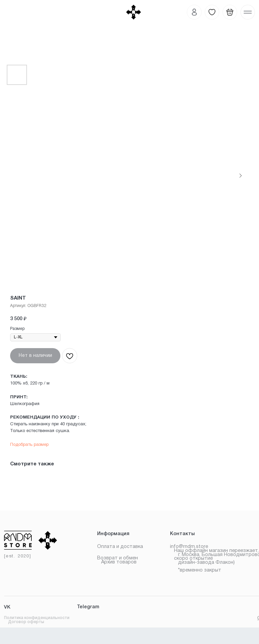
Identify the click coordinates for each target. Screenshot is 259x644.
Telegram (88, 607)
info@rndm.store (189, 547)
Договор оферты (26, 622)
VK (7, 607)
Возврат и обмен (118, 558)
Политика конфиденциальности (37, 618)
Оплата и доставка (120, 547)
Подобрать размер (29, 445)
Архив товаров (119, 562)
